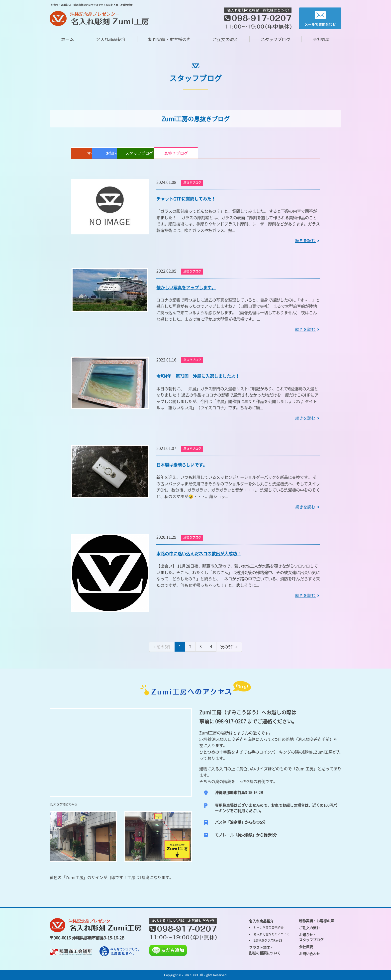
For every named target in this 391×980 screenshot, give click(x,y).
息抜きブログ (230, 153)
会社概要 (306, 946)
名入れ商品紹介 (261, 921)
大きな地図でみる (63, 804)
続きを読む (308, 240)
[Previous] (162, 647)
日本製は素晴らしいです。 (182, 465)
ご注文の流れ (309, 927)
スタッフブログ (185, 153)
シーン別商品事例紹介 (269, 928)
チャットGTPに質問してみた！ (186, 199)
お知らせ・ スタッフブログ (311, 937)
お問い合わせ (309, 953)
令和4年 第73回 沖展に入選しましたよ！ (198, 376)
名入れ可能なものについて (272, 934)
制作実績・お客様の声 (316, 920)
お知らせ (139, 153)
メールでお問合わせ (320, 18)
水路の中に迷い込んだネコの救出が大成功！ (199, 553)
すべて (94, 153)
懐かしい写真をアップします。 (186, 287)
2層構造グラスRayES (268, 940)
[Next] (229, 647)
